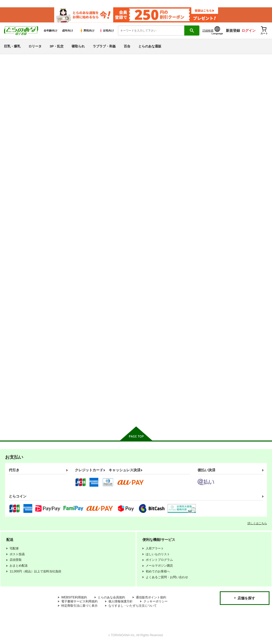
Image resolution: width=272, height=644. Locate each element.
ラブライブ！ (19, 351)
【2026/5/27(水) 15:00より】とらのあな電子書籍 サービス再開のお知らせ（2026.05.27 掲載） (140, 69)
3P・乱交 (57, 46)
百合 (127, 46)
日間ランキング (21, 113)
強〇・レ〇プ (19, 245)
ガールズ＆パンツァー (27, 369)
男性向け (87, 31)
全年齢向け (51, 31)
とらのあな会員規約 (111, 597)
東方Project (17, 386)
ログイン (249, 31)
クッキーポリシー (156, 601)
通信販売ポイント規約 (151, 597)
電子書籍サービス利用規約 (79, 601)
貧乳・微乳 (17, 209)
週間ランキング (21, 122)
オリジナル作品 (21, 297)
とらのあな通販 (150, 46)
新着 (11, 78)
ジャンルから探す (23, 165)
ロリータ (35, 46)
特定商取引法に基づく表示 (79, 605)
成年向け (68, 31)
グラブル (15, 378)
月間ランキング (21, 130)
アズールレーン (21, 333)
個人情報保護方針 (120, 601)
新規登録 (233, 31)
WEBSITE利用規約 (74, 597)
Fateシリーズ (19, 306)
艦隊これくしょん (23, 324)
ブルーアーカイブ (23, 315)
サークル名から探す (25, 156)
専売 (11, 87)
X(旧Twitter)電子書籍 (25, 412)
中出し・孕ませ (21, 227)
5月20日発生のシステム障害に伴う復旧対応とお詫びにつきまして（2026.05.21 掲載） (134, 77)
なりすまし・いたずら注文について (133, 605)
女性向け (107, 31)
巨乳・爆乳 (12, 46)
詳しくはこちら (257, 523)
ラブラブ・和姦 (104, 46)
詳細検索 (208, 31)
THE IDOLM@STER (25, 342)
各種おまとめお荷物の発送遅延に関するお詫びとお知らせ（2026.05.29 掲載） (128, 62)
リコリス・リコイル (25, 360)
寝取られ (78, 46)
